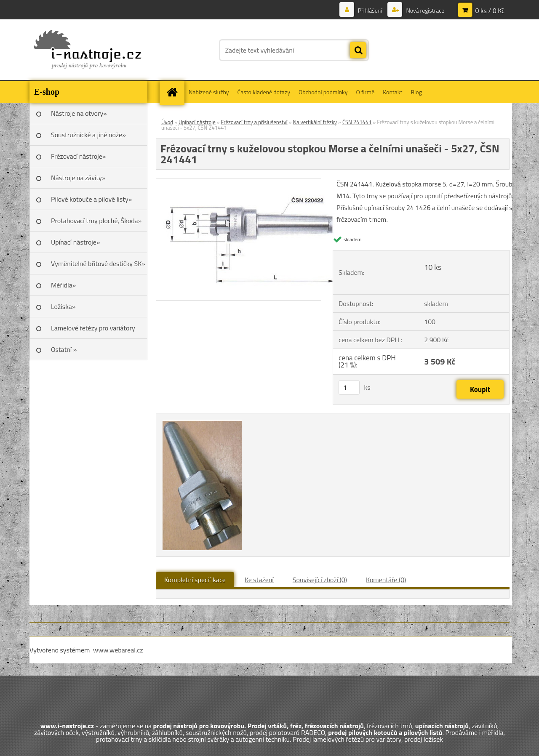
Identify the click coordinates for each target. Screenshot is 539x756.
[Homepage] (175, 92)
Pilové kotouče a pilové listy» (91, 199)
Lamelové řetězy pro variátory (93, 328)
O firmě (366, 92)
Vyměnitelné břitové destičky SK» (98, 264)
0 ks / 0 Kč (490, 11)
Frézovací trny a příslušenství (254, 122)
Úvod (167, 122)
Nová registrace (424, 10)
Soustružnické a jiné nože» (88, 135)
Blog (416, 92)
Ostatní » (64, 349)
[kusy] (349, 387)
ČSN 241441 (357, 122)
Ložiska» (63, 306)
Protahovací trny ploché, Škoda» (96, 221)
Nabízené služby (209, 92)
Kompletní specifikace (195, 580)
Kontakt (392, 92)
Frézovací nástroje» (78, 156)
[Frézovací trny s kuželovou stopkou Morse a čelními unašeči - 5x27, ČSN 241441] (249, 182)
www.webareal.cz (118, 650)
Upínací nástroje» (76, 242)
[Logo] (87, 50)
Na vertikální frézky (315, 122)
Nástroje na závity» (78, 178)
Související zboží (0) (320, 580)
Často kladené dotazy (264, 92)
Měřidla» (63, 285)
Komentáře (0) (386, 580)
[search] (358, 51)
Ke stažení (259, 580)
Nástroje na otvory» (79, 113)
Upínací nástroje (197, 122)
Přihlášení (370, 10)
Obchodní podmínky (323, 92)
